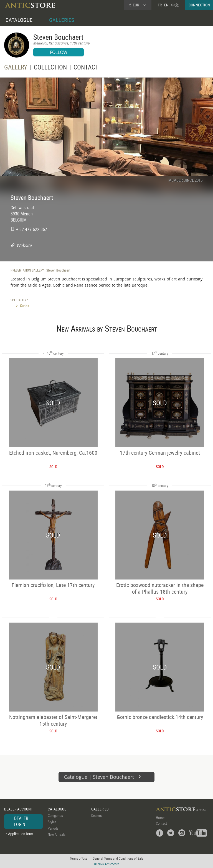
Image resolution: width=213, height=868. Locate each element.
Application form (21, 834)
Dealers (97, 815)
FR (160, 5)
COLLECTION (50, 68)
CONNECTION (199, 5)
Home (160, 818)
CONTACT (86, 68)
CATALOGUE (19, 20)
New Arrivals (57, 834)
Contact (161, 823)
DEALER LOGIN (21, 821)
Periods (53, 828)
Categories (55, 815)
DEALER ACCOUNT (18, 809)
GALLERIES (62, 20)
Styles (52, 822)
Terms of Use (79, 858)
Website (24, 245)
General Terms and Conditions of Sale (118, 858)
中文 (175, 5)
